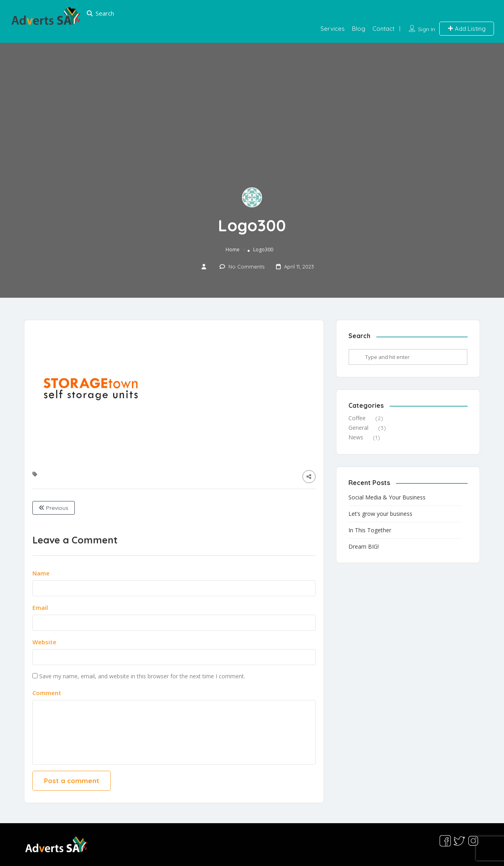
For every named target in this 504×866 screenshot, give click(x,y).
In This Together (370, 530)
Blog (359, 29)
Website (44, 642)
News (356, 437)
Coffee (357, 418)
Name (41, 573)
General (358, 428)
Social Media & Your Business (387, 497)
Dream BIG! (364, 546)
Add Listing (467, 29)
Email (40, 607)
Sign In (427, 29)
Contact (383, 29)
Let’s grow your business (380, 514)
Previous (54, 508)
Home (233, 250)
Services (333, 29)
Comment (47, 693)
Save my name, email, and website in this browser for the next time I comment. (142, 676)
